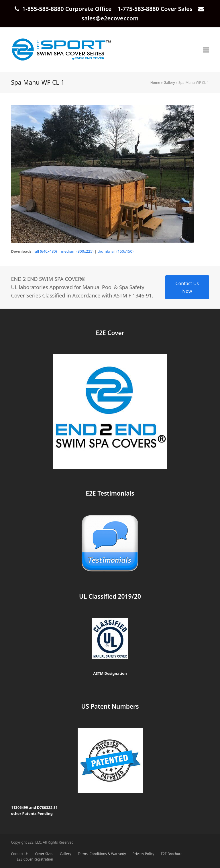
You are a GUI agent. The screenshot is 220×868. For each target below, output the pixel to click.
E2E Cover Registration (35, 859)
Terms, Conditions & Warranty (102, 854)
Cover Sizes (44, 854)
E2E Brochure (172, 854)
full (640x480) (45, 251)
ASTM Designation (110, 673)
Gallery (169, 83)
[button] (206, 50)
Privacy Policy (144, 854)
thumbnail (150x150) (115, 251)
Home (155, 83)
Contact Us (20, 854)
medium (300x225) (77, 251)
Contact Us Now (187, 287)
